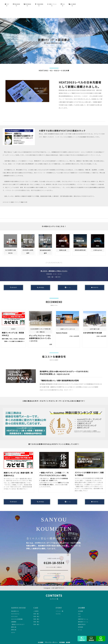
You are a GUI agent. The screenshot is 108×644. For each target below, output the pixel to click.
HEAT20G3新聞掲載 (17, 616)
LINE (79, 614)
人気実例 (36, 608)
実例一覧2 (36, 614)
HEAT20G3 (14, 614)
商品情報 (16, 11)
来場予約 (95, 285)
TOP (7, 11)
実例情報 (27, 11)
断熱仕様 (14, 627)
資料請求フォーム (83, 619)
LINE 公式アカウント (58, 585)
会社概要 (72, 11)
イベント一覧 (59, 608)
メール (68, 285)
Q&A (79, 611)
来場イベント (52, 11)
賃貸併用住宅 (82, 622)
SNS (63, 11)
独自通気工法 (15, 608)
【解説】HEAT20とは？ (18, 622)
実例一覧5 (36, 622)
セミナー (67, 387)
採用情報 (81, 624)
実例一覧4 (36, 619)
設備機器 (14, 619)
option (13, 629)
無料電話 (41, 285)
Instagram (47, 585)
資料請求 (14, 285)
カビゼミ (58, 611)
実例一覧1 (36, 611)
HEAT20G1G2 (15, 611)
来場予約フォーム (83, 616)
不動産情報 (39, 11)
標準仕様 (14, 624)
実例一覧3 (36, 616)
